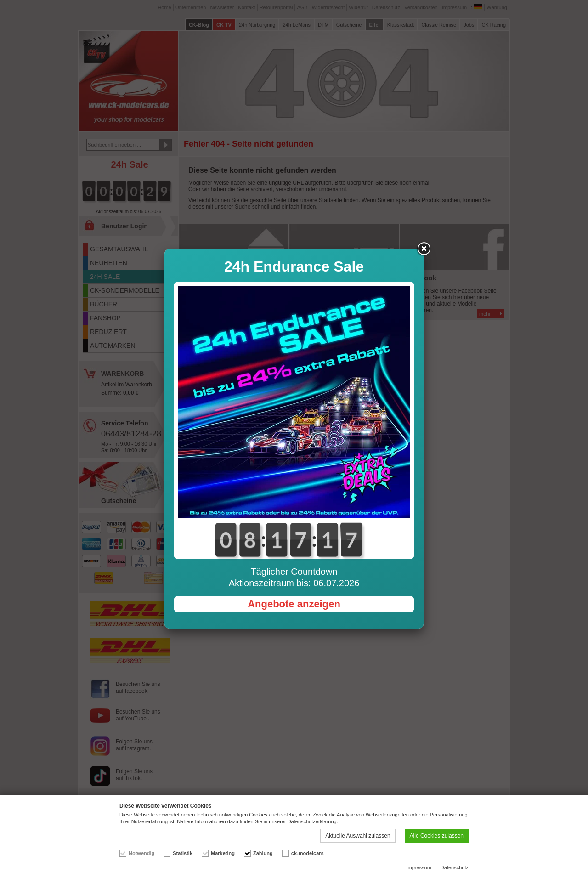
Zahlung (263, 853)
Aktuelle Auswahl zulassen (358, 836)
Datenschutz (455, 867)
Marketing (223, 853)
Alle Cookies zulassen (437, 836)
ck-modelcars (308, 853)
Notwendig (141, 853)
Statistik (183, 853)
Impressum (418, 867)
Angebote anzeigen (294, 604)
